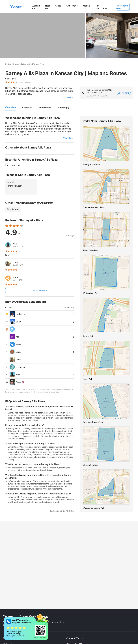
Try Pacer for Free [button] (123, 7)
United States (12, 64)
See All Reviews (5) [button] (40, 291)
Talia (15, 244)
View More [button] (68, 98)
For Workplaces (101, 7)
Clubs (58, 6)
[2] (27, 108)
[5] (64, 108)
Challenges (72, 6)
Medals (87, 6)
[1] (11, 108)
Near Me (48, 7)
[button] (106, 93)
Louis (15, 262)
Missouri (25, 64)
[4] (45, 108)
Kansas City (38, 64)
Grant (16, 277)
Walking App (36, 7)
